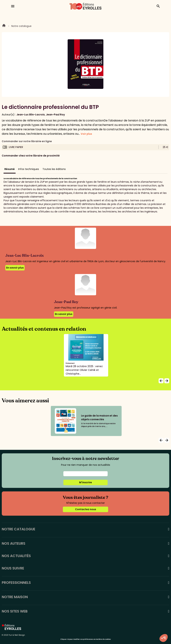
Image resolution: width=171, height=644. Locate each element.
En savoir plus (15, 268)
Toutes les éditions (54, 169)
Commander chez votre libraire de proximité (31, 156)
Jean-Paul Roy (55, 115)
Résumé (10, 169)
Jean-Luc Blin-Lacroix (31, 115)
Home (4, 26)
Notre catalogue (21, 26)
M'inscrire (85, 482)
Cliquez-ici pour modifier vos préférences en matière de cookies (86, 639)
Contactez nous (86, 509)
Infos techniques (29, 169)
